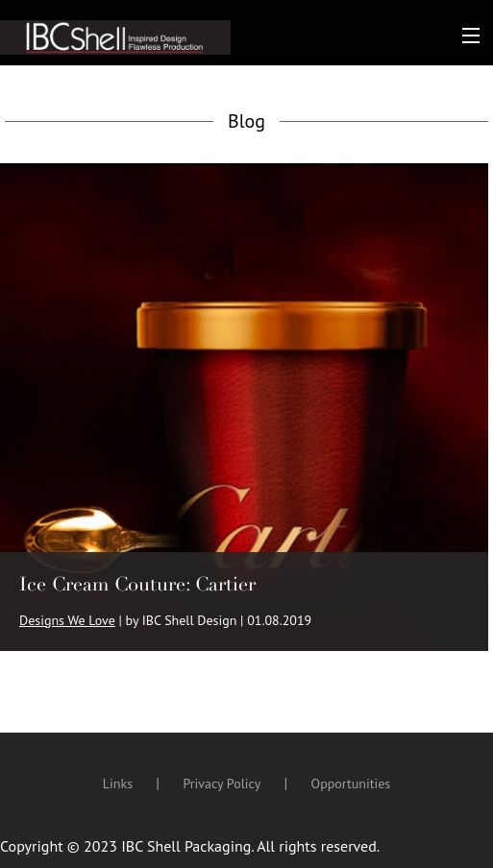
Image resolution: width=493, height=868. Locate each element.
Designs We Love (67, 620)
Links (118, 784)
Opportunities (351, 784)
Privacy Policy (222, 784)
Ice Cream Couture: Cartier (137, 584)
